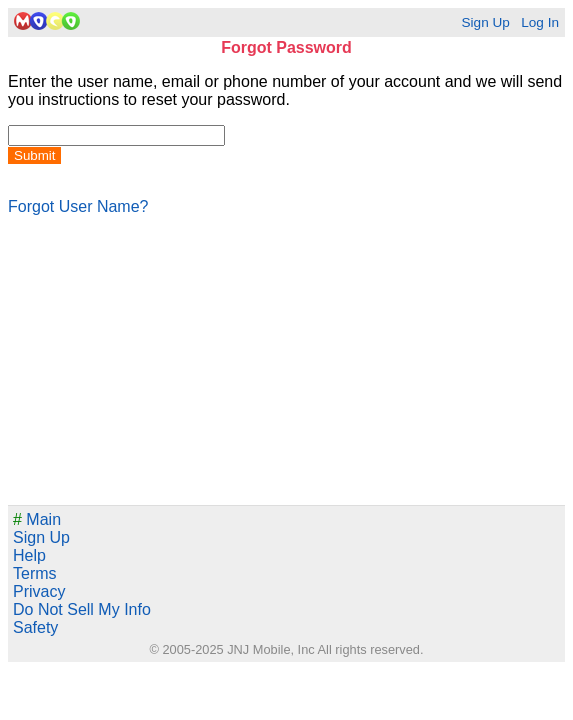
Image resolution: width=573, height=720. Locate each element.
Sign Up (485, 22)
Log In (540, 22)
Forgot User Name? (78, 206)
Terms (35, 573)
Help (29, 555)
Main (37, 519)
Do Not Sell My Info (82, 609)
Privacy (39, 591)
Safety (35, 627)
